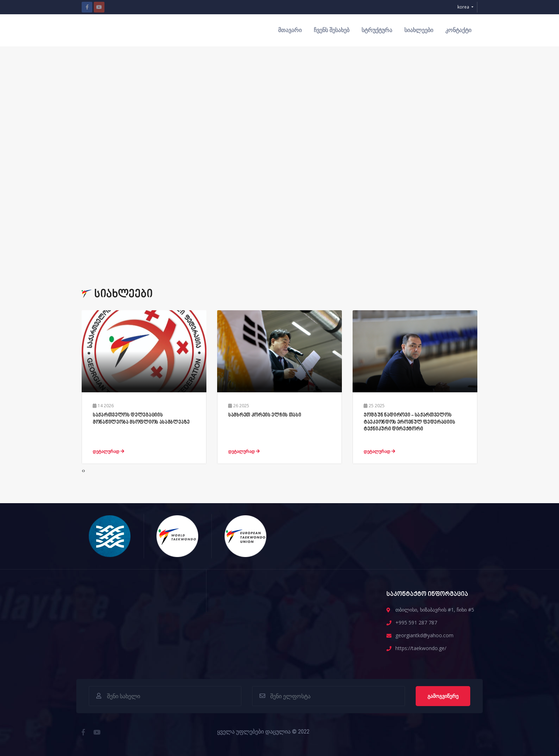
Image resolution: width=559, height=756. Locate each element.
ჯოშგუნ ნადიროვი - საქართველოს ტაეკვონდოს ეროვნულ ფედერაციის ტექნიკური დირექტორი (409, 422)
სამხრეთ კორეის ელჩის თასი (265, 415)
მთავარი (290, 30)
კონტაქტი (458, 30)
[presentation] (83, 470)
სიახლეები (419, 30)
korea (464, 7)
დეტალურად (109, 451)
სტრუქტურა (377, 30)
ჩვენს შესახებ (332, 30)
